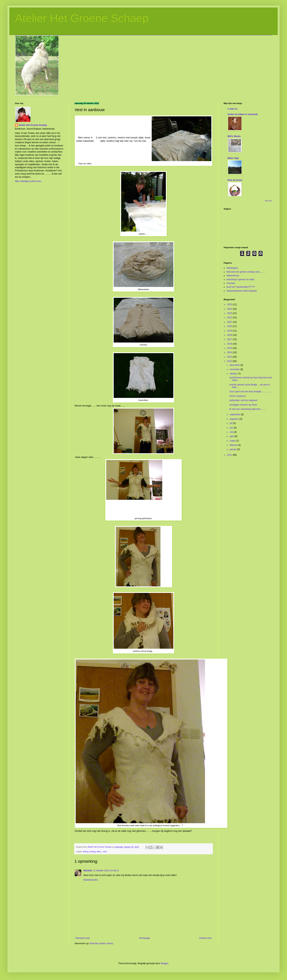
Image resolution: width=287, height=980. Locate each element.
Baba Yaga (233, 158)
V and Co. (233, 109)
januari (233, 449)
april (232, 436)
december (235, 365)
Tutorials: (231, 283)
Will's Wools (234, 136)
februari (234, 445)
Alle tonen (268, 201)
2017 (230, 339)
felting (86, 852)
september (235, 414)
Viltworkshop (233, 276)
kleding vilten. (96, 852)
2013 (230, 357)
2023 (230, 313)
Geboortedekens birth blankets (242, 291)
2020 (230, 326)
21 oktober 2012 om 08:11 (106, 871)
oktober (234, 374)
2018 (230, 335)
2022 (230, 318)
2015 (230, 348)
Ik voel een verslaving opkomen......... (248, 409)
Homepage (145, 938)
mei (232, 432)
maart (233, 441)
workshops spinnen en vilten (241, 279)
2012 (230, 361)
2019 (230, 331)
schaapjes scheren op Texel (243, 405)
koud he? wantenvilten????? (241, 287)
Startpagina (232, 268)
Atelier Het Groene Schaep (82, 18)
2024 (230, 309)
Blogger (164, 963)
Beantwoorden (91, 880)
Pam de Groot (235, 180)
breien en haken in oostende (243, 114)
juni (232, 428)
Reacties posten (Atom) (101, 943)
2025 (230, 304)
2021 (230, 322)
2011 (230, 455)
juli (231, 423)
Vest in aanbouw (237, 396)
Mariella (88, 871)
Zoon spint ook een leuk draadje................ (250, 392)
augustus (235, 419)
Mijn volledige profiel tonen (28, 181)
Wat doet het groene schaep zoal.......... (246, 272)
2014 (230, 352)
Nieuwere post (83, 938)
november (235, 369)
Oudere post (205, 938)
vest (105, 852)
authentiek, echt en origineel (243, 400)
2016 (230, 344)
